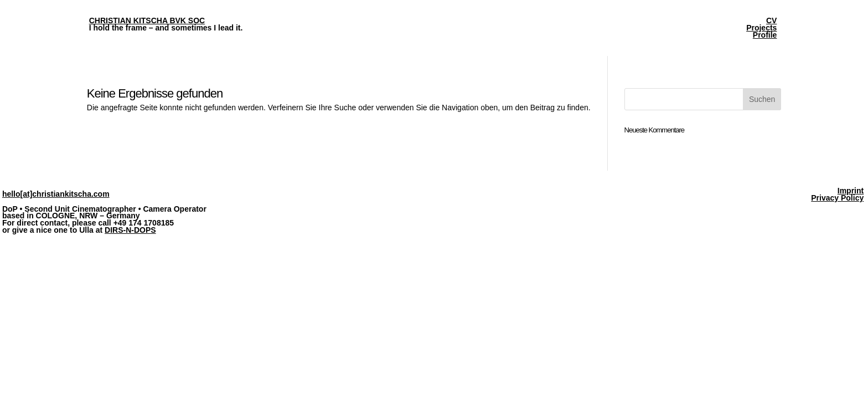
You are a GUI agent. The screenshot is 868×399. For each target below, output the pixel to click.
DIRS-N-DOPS (130, 230)
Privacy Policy (837, 198)
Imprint (851, 191)
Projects (761, 28)
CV (771, 21)
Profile (765, 35)
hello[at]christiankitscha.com (56, 194)
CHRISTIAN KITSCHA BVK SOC (147, 21)
